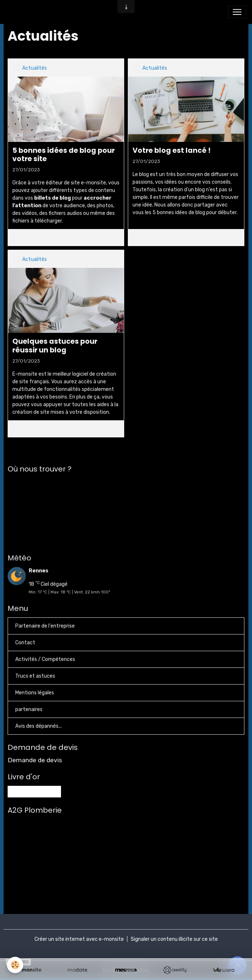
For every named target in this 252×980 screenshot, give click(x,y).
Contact (25, 643)
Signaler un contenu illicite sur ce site (174, 939)
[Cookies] (15, 965)
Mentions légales (35, 693)
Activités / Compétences (45, 659)
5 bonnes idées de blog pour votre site (64, 155)
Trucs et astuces (35, 676)
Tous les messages (34, 791)
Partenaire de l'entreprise (45, 626)
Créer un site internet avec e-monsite (79, 939)
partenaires (29, 709)
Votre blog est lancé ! (172, 150)
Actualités (34, 68)
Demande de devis (35, 760)
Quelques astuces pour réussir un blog (55, 346)
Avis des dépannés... (38, 726)
